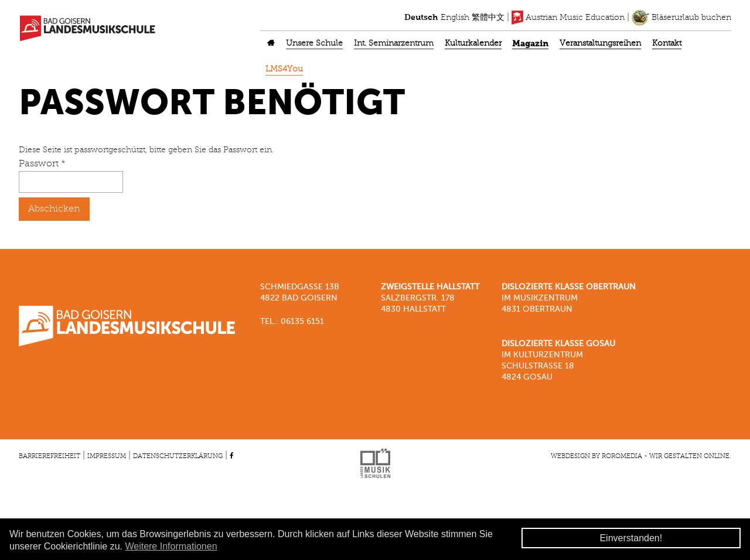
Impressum (107, 456)
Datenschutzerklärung (178, 456)
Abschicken (54, 209)
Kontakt (667, 44)
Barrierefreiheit (50, 456)
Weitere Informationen (171, 546)
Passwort (42, 164)
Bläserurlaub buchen (681, 18)
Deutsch (421, 18)
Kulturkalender (473, 44)
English (455, 18)
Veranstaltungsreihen (600, 44)
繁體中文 (488, 18)
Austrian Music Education (568, 18)
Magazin (530, 44)
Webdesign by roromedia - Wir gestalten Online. (641, 456)
